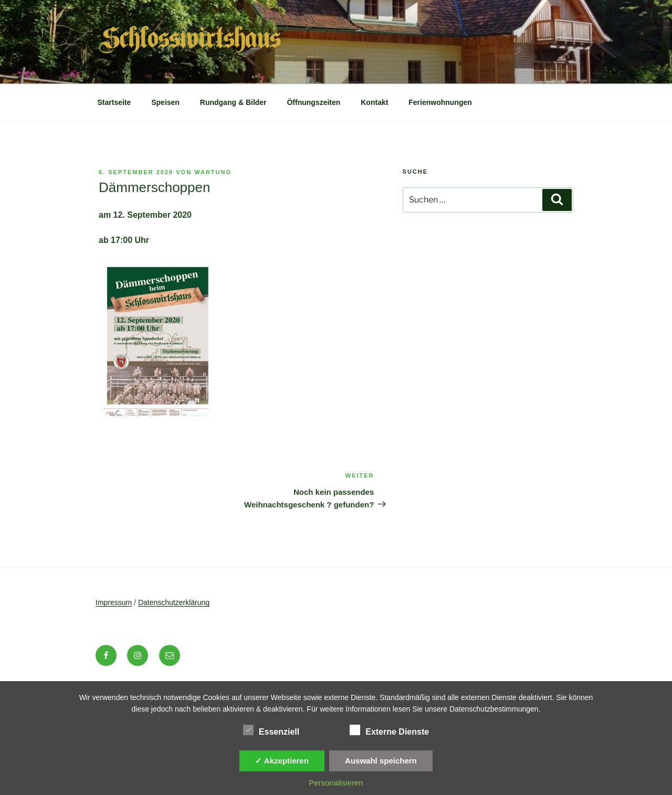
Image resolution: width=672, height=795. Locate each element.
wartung (213, 172)
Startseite (114, 102)
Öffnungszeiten (313, 102)
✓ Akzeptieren (282, 761)
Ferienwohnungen (440, 102)
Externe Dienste (389, 730)
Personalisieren (336, 783)
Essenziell (271, 730)
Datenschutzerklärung (174, 602)
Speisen (165, 102)
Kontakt (374, 102)
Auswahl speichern (381, 761)
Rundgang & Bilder (233, 102)
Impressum (114, 602)
